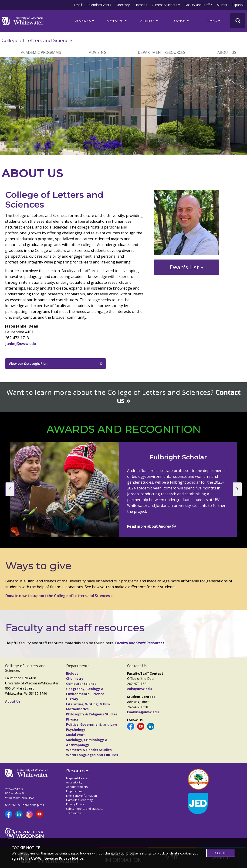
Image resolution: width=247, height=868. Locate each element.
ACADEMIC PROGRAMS (41, 52)
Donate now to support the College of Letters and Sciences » (59, 596)
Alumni (222, 5)
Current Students (164, 5)
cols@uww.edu (139, 689)
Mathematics (77, 709)
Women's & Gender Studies (89, 750)
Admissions (117, 21)
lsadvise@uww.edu (143, 712)
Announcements (77, 787)
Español (238, 5)
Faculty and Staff (197, 5)
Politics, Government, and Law (92, 724)
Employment (74, 791)
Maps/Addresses (77, 778)
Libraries (141, 5)
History (72, 699)
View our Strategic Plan (28, 363)
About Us (13, 701)
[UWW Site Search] (238, 21)
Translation (74, 813)
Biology (72, 673)
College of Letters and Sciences (38, 41)
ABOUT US (227, 52)
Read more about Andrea (150, 526)
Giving (214, 21)
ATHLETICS (149, 21)
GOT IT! (221, 853)
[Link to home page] (23, 21)
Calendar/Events (99, 5)
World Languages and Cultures (92, 755)
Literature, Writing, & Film (88, 704)
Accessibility (74, 782)
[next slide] (237, 489)
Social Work (76, 735)
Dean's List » (187, 267)
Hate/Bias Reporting (79, 800)
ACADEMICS (85, 21)
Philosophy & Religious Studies (92, 714)
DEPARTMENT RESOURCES (162, 52)
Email (78, 5)
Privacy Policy (75, 804)
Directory (123, 5)
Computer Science (81, 684)
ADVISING (98, 52)
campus (182, 21)
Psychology (76, 730)
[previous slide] (10, 489)
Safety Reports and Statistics (85, 809)
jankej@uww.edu (20, 344)
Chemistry (75, 678)
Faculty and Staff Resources (140, 643)
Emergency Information (81, 796)
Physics (72, 719)
